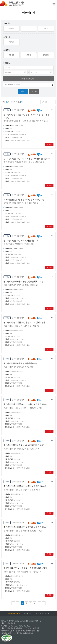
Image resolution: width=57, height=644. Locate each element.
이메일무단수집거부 (42, 614)
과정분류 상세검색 (27, 78)
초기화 (34, 91)
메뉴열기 (54, 4)
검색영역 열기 (48, 4)
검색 (23, 91)
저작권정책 (28, 614)
